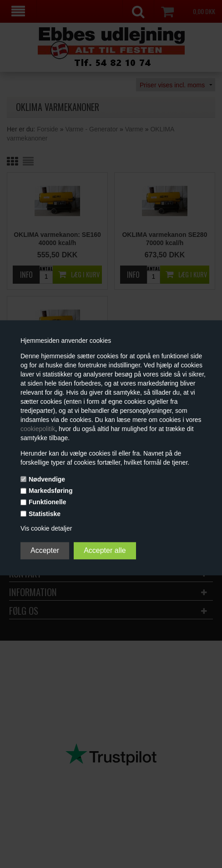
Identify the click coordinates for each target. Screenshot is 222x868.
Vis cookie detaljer (46, 528)
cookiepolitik (38, 429)
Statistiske (45, 514)
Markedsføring (50, 491)
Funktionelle (47, 502)
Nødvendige (47, 479)
